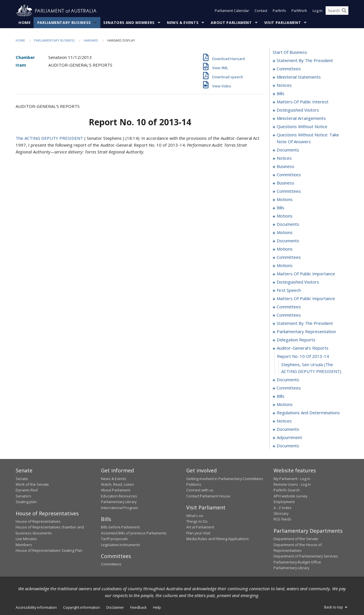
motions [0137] (285, 249)
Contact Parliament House (208, 496)
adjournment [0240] (289, 438)
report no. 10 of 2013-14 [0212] (303, 356)
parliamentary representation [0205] (306, 332)
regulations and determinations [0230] (308, 413)
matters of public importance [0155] (306, 274)
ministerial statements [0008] (299, 77)
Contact (261, 11)
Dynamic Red (27, 490)
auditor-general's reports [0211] (303, 348)
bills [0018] (281, 94)
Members (24, 545)
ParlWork (299, 11)
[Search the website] (337, 11)
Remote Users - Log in (292, 484)
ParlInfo (279, 11)
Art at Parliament (200, 527)
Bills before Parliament (120, 527)
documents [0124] (288, 224)
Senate (22, 479)
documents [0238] (288, 429)
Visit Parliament (283, 22)
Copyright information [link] (82, 607)
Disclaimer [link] (115, 607)
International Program (119, 508)
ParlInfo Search (287, 490)
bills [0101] (281, 208)
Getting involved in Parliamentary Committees (225, 479)
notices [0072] (284, 158)
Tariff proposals (114, 539)
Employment (284, 502)
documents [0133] (288, 241)
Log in (318, 11)
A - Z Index (283, 508)
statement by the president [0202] (305, 323)
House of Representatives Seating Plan (49, 550)
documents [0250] (288, 446)
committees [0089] (289, 191)
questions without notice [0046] (302, 127)
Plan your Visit (198, 533)
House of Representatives (38, 521)
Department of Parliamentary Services (306, 556)
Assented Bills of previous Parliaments (134, 533)
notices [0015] (284, 85)
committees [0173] (289, 307)
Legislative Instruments (121, 545)
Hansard (91, 40)
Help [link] (157, 607)
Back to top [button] (336, 607)
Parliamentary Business (64, 22)
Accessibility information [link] (36, 607)
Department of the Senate (296, 539)
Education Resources (119, 496)
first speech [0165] (289, 290)
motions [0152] (285, 266)
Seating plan (26, 502)
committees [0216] (289, 388)
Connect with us (200, 490)
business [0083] (286, 183)
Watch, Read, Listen (117, 484)
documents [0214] (288, 380)
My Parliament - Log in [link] (292, 479)
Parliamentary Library (119, 502)
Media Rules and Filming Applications (218, 539)
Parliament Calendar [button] (232, 11)
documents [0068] (288, 150)
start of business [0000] (290, 52)
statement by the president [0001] (305, 61)
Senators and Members (129, 22)
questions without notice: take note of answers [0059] (308, 138)
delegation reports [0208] (296, 340)
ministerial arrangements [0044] (301, 118)
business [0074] (286, 167)
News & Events (183, 22)
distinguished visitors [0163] (298, 282)
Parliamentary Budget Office (297, 562)
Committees (111, 564)
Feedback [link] (138, 607)
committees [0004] (289, 69)
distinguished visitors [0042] (298, 110)
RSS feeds (283, 519)
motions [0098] (285, 200)
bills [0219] (281, 396)
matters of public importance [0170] (306, 299)
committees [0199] (289, 315)
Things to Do (197, 521)
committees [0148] (289, 257)
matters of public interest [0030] (303, 102)
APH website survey (290, 496)
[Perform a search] (344, 11)
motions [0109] (285, 216)
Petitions (194, 484)
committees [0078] (289, 175)
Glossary (281, 513)
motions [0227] (285, 405)
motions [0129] (285, 233)
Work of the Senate (32, 484)
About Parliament (231, 22)
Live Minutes (26, 539)
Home (25, 22)
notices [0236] (284, 421)
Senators (23, 496)
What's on (195, 516)
